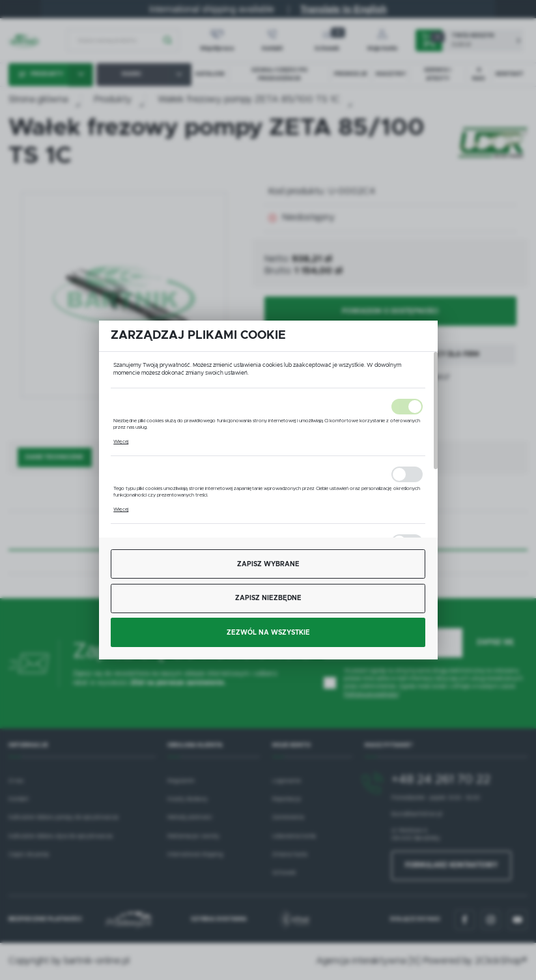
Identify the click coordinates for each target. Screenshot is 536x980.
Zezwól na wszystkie (268, 633)
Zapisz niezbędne (268, 598)
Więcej (121, 442)
